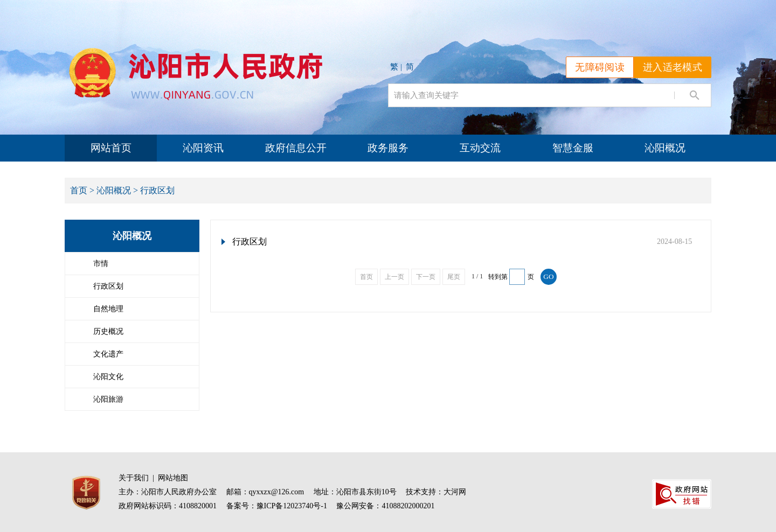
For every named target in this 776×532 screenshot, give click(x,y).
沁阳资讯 (203, 148)
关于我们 (134, 478)
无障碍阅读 (600, 67)
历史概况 (108, 331)
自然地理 (108, 309)
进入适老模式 (673, 67)
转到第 (498, 277)
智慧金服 (573, 148)
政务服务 (388, 148)
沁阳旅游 (108, 399)
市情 (101, 264)
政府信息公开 (296, 148)
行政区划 (108, 286)
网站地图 (173, 478)
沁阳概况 (665, 148)
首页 (79, 190)
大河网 (455, 492)
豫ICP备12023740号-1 (292, 506)
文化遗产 (108, 354)
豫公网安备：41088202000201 (385, 506)
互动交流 (480, 148)
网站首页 (111, 148)
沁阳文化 (108, 377)
